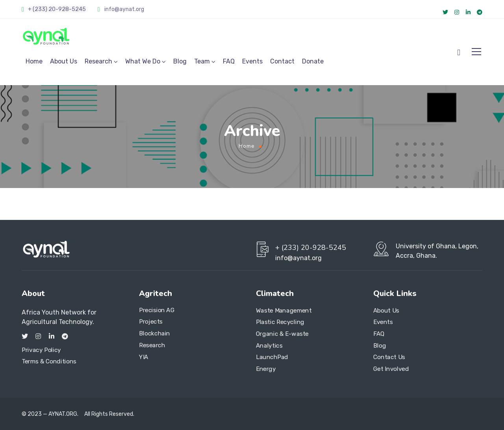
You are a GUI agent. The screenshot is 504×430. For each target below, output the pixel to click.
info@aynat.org (124, 9)
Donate (313, 61)
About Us (64, 61)
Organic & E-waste (282, 334)
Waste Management (284, 311)
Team (202, 61)
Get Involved (391, 369)
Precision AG (157, 310)
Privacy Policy (41, 350)
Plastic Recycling (280, 322)
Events (252, 61)
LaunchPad (272, 357)
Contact (282, 61)
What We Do (143, 61)
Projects (151, 322)
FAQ (229, 61)
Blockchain (155, 333)
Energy (266, 369)
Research (98, 61)
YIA (144, 357)
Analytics (269, 346)
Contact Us (389, 357)
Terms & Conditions (49, 361)
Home (34, 61)
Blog (180, 61)
